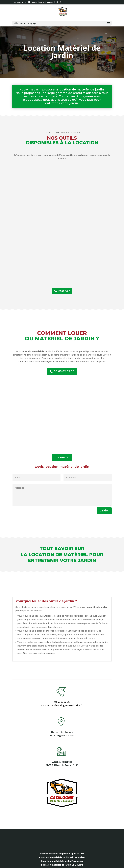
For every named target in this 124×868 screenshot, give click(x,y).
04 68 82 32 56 (62, 702)
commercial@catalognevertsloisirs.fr (62, 705)
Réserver (64, 291)
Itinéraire (62, 457)
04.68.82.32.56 (64, 371)
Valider (104, 511)
